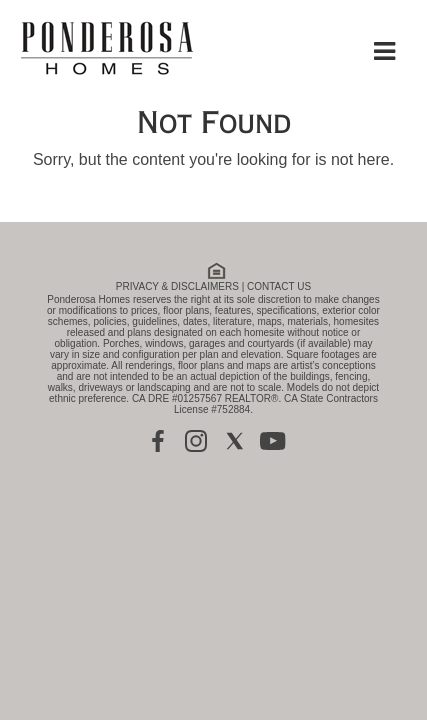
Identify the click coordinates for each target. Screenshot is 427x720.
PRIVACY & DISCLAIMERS (177, 286)
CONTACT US (279, 286)
